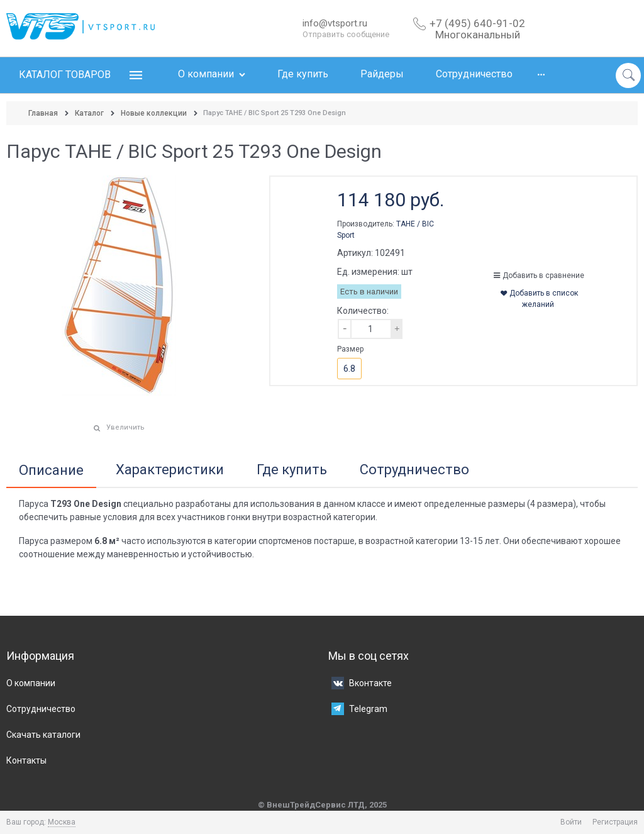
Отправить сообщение (346, 34)
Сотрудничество (414, 470)
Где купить (292, 470)
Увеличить (125, 427)
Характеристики (170, 470)
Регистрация (615, 822)
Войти (571, 822)
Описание (51, 470)
